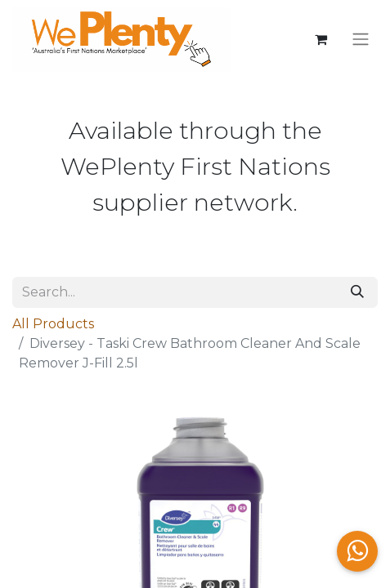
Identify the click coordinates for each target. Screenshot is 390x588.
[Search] (357, 292)
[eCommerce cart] (321, 39)
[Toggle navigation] (361, 40)
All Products (53, 324)
